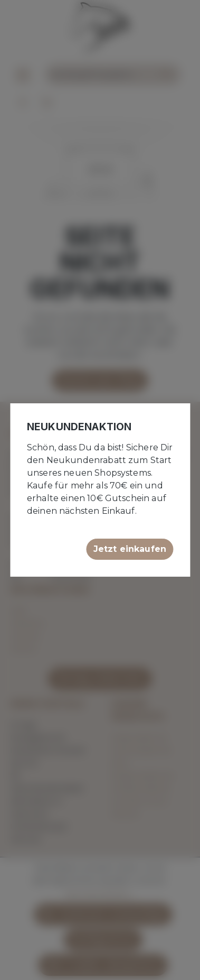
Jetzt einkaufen (130, 549)
